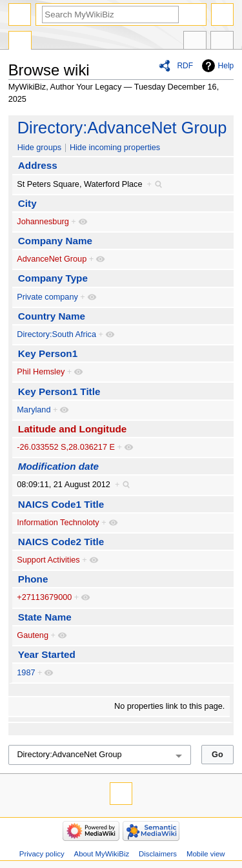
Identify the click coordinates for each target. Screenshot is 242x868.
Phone (33, 579)
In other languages (195, 42)
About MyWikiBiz (102, 854)
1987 (26, 673)
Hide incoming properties (115, 148)
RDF (185, 66)
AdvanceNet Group (52, 259)
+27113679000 (44, 597)
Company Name (55, 241)
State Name (45, 617)
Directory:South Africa (56, 334)
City (27, 203)
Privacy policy (42, 854)
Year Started (47, 654)
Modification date (58, 466)
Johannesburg (43, 222)
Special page (20, 42)
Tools (222, 42)
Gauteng (33, 635)
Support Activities (48, 560)
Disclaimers (158, 854)
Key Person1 (48, 353)
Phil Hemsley (41, 372)
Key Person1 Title (59, 391)
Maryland (34, 410)
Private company (47, 297)
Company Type (53, 278)
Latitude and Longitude (72, 429)
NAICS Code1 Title (61, 504)
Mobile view (206, 854)
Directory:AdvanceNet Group (122, 128)
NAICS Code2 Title (61, 542)
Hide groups (39, 148)
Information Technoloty (58, 523)
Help (226, 66)
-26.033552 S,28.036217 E (66, 447)
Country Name (52, 316)
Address (38, 165)
